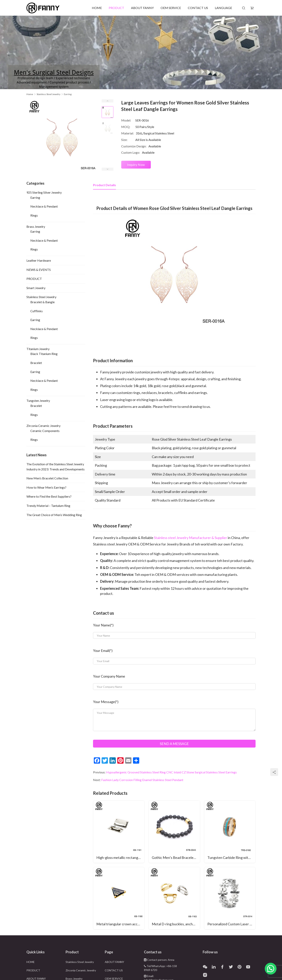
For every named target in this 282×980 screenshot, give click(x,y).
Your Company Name (109, 676)
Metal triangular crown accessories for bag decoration (120, 924)
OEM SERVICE (171, 8)
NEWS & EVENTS (39, 270)
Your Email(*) (103, 651)
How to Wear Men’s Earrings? (46, 487)
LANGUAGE (223, 8)
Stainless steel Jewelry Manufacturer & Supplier (191, 538)
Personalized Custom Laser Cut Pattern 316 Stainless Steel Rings (231, 924)
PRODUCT (116, 8)
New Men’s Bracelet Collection (47, 478)
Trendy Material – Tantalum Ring (48, 506)
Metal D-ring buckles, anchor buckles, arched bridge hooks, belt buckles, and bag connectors (176, 924)
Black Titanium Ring (44, 354)
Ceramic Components (45, 431)
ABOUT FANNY (142, 8)
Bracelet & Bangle (42, 302)
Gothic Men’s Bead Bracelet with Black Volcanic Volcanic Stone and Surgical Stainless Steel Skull (176, 857)
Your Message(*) (106, 702)
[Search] (244, 8)
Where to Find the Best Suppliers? (49, 496)
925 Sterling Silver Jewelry (44, 192)
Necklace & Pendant (44, 206)
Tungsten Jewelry (38, 401)
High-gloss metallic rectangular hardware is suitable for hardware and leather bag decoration (120, 857)
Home (30, 94)
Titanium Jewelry (38, 349)
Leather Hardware (39, 260)
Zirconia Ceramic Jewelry (43, 426)
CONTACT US (198, 8)
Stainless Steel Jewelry (41, 297)
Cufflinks (37, 311)
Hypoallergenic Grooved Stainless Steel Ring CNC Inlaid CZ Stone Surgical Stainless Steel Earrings (171, 772)
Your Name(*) (103, 625)
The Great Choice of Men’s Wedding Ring (54, 515)
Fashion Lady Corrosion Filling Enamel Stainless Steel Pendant (142, 780)
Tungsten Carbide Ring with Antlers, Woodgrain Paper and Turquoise (231, 857)
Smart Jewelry (36, 288)
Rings (34, 215)
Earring (35, 197)
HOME (97, 8)
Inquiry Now (136, 165)
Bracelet (36, 363)
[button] (271, 969)
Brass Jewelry (36, 226)
